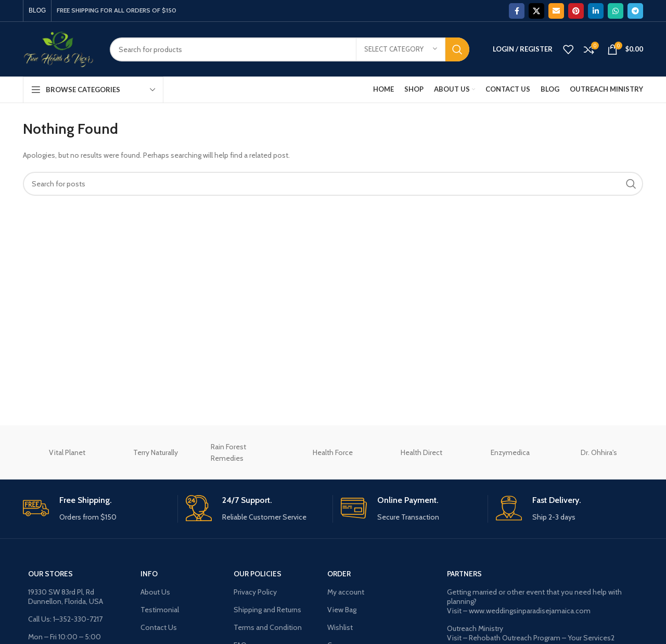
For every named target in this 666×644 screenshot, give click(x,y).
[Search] (290, 49)
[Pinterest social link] (576, 11)
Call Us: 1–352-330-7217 (65, 619)
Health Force (333, 452)
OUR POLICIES (258, 574)
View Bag (342, 610)
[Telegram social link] (635, 11)
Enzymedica (510, 452)
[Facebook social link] (517, 11)
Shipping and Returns (267, 610)
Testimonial (160, 610)
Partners (464, 574)
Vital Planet (67, 452)
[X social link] (536, 11)
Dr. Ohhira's (599, 452)
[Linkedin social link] (596, 11)
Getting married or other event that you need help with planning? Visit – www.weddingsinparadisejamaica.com (534, 601)
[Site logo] (59, 48)
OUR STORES (50, 574)
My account (346, 592)
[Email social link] (556, 11)
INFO (149, 574)
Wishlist (340, 627)
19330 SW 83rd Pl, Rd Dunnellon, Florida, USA (66, 597)
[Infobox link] (96, 509)
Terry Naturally (156, 452)
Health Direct (421, 452)
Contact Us (159, 627)
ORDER (339, 574)
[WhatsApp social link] (616, 11)
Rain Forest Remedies (228, 452)
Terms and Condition (268, 627)
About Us (155, 592)
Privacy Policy (255, 592)
